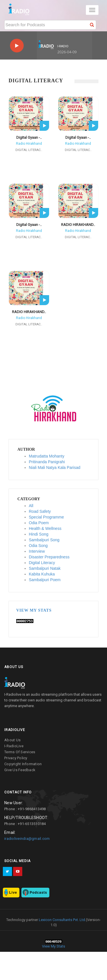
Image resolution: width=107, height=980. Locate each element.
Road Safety (40, 511)
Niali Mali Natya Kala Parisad (55, 467)
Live (13, 893)
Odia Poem (39, 523)
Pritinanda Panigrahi (47, 462)
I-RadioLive (14, 746)
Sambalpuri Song (44, 540)
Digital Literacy (42, 563)
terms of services (20, 752)
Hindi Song (39, 534)
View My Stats (34, 610)
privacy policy (16, 758)
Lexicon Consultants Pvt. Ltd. (62, 920)
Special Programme (46, 517)
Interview (37, 551)
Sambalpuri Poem (45, 580)
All (31, 506)
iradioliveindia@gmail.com (27, 839)
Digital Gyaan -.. (29, 137)
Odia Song (38, 546)
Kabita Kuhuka (42, 574)
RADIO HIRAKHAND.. (78, 225)
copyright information (23, 764)
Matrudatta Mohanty (47, 456)
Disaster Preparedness (49, 557)
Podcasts (38, 893)
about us (12, 740)
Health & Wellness (45, 528)
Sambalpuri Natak (45, 568)
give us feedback (20, 770)
